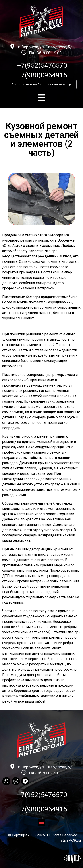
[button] (42, 84)
